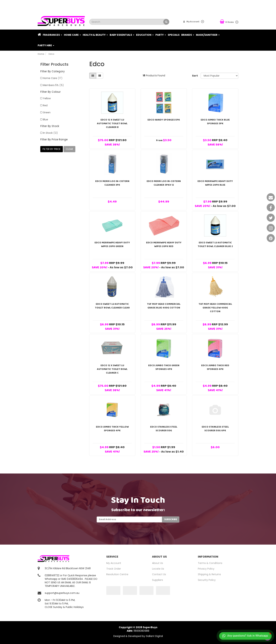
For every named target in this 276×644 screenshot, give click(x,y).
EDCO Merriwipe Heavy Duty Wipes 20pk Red (164, 244)
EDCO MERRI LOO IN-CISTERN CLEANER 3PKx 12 (164, 183)
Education (145, 35)
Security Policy (207, 580)
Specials (174, 35)
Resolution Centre (117, 574)
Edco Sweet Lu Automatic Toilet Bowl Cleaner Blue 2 (215, 244)
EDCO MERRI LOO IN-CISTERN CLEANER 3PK (112, 183)
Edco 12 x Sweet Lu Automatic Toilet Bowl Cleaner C (112, 369)
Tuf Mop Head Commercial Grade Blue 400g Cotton (164, 306)
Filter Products (54, 64)
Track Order (114, 569)
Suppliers (158, 580)
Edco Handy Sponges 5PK (164, 120)
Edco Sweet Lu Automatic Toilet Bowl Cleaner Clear (112, 306)
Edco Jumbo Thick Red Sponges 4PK (215, 367)
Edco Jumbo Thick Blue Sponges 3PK (215, 122)
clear (69, 149)
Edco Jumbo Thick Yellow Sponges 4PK (112, 429)
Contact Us (159, 574)
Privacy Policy (206, 569)
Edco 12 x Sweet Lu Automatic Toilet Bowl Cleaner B (112, 124)
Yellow (47, 98)
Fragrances (52, 35)
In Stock (50, 133)
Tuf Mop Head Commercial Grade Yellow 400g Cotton (215, 308)
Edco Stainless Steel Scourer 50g (164, 429)
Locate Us (158, 569)
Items (227, 22)
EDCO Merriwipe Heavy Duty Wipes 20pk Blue (215, 183)
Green (47, 112)
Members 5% (53, 85)
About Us (158, 563)
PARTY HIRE (46, 45)
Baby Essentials (122, 35)
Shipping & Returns (209, 574)
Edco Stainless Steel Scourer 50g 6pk (215, 429)
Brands (188, 35)
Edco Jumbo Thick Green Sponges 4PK (164, 367)
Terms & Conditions (210, 563)
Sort (195, 76)
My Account (114, 563)
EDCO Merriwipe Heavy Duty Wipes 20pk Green (112, 244)
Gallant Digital (154, 636)
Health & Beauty (95, 35)
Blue (46, 119)
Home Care (72, 35)
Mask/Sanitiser (208, 35)
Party (161, 35)
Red (45, 105)
